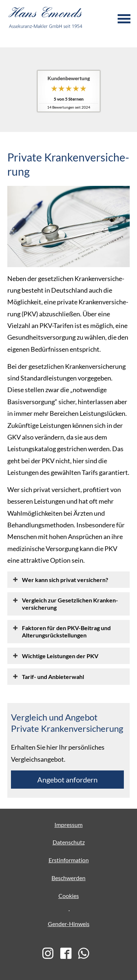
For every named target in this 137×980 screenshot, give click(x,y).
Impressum (68, 825)
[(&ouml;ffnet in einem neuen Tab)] (51, 954)
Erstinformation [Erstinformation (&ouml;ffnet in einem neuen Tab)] (69, 860)
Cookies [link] (69, 896)
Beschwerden (68, 878)
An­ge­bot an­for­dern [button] (67, 780)
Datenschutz (69, 842)
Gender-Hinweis (69, 924)
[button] (65, 579)
